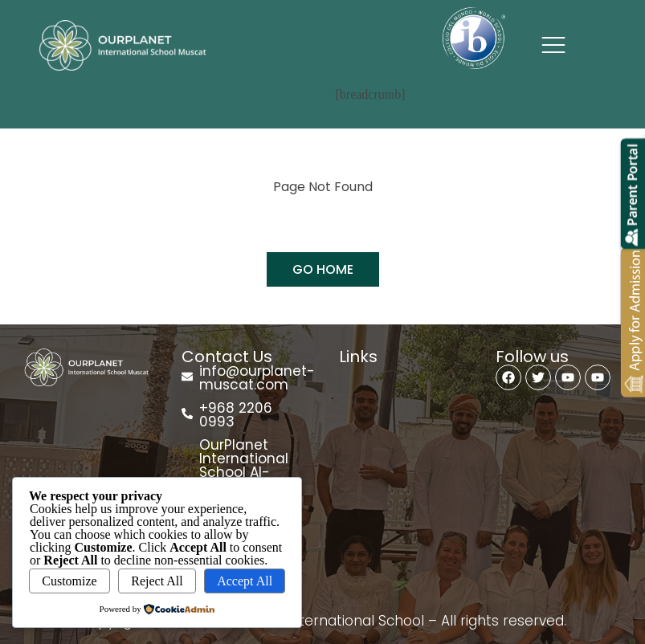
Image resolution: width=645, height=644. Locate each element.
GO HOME (323, 269)
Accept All (245, 581)
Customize (69, 581)
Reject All (157, 581)
